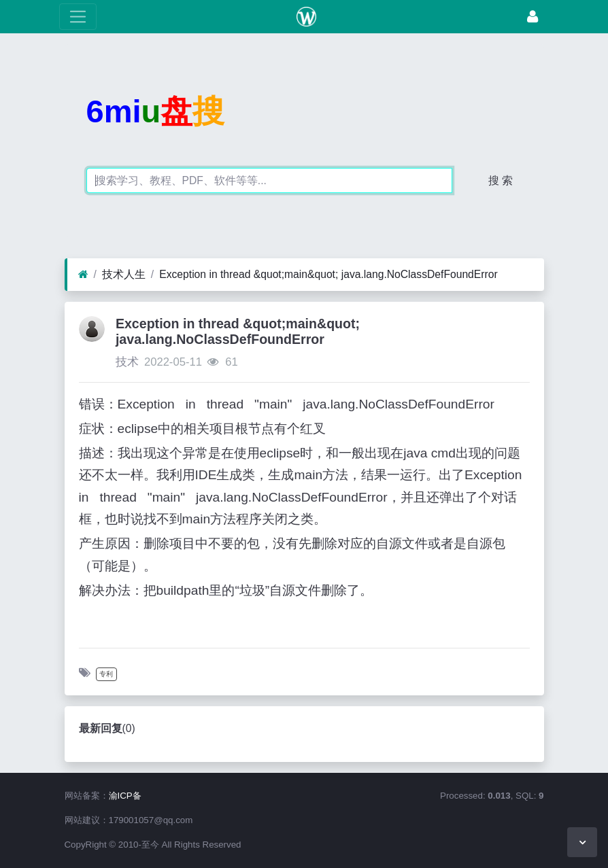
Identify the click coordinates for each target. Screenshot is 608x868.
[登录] (533, 17)
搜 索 (501, 180)
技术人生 (124, 274)
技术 (127, 362)
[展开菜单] (78, 17)
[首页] (83, 275)
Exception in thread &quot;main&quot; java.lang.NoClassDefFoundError (328, 274)
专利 (106, 674)
